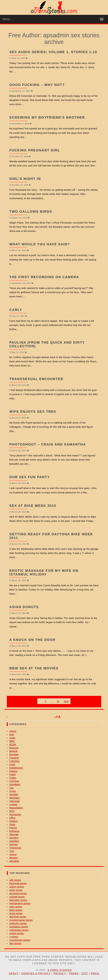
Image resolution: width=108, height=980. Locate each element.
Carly (16, 310)
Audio (12, 738)
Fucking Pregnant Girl (35, 150)
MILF (12, 811)
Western (14, 858)
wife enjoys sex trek (33, 412)
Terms (74, 973)
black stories (16, 910)
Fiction (13, 778)
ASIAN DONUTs (24, 607)
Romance (14, 831)
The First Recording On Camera (44, 277)
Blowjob (13, 751)
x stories (14, 937)
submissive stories (19, 930)
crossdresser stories (20, 940)
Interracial (14, 801)
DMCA (95, 973)
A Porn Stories (60, 970)
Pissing (13, 828)
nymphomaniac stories (21, 920)
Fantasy (13, 771)
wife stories (15, 880)
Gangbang (15, 784)
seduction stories (18, 923)
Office (12, 818)
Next (66, 701)
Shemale (14, 834)
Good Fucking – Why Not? (37, 85)
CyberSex (14, 761)
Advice (13, 731)
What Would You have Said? (40, 244)
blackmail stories (18, 883)
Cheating (14, 758)
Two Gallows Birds (31, 212)
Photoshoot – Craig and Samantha (48, 444)
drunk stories (16, 913)
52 (58, 701)
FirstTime (14, 781)
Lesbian (13, 804)
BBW (12, 741)
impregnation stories (20, 903)
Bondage (14, 754)
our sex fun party (30, 477)
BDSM (13, 744)
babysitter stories (18, 900)
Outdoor (14, 821)
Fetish (12, 774)
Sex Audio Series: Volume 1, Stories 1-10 (53, 52)
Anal (12, 735)
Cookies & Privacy (36, 973)
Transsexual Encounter (36, 379)
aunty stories (16, 890)
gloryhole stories (18, 917)
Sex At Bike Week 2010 (33, 506)
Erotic (12, 764)
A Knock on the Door (32, 640)
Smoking (14, 838)
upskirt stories (16, 933)
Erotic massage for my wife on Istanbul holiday (44, 572)
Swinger (14, 844)
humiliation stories (19, 927)
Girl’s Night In (25, 179)
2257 (85, 973)
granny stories (17, 887)
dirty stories (15, 943)
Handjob (14, 794)
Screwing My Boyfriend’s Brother (47, 117)
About (14, 973)
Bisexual (14, 748)
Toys (12, 851)
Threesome (15, 848)
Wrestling (14, 861)
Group (13, 791)
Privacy (60, 973)
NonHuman (15, 814)
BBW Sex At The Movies (34, 668)
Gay (11, 788)
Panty (12, 824)
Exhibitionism (16, 768)
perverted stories (18, 893)
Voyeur (13, 854)
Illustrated (14, 798)
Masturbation (16, 808)
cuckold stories (17, 897)
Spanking (14, 841)
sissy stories (16, 907)
